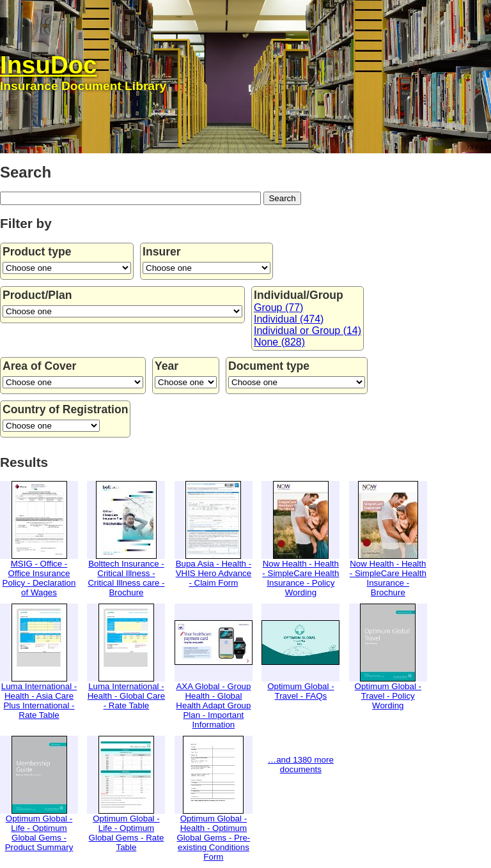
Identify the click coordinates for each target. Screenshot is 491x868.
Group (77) (278, 308)
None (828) (279, 342)
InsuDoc (48, 65)
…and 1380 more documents (301, 765)
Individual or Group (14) (308, 331)
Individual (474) (289, 319)
